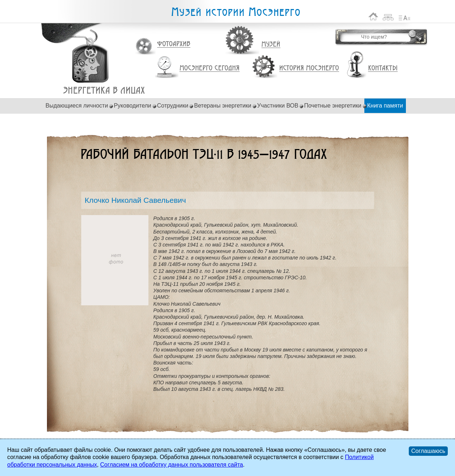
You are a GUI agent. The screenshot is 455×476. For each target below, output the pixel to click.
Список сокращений (404, 16)
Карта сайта (388, 16)
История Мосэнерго (309, 68)
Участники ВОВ (278, 106)
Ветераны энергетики (223, 106)
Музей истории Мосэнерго (235, 12)
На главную (373, 16)
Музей (271, 44)
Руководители (133, 106)
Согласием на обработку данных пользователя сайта (172, 465)
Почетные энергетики (333, 106)
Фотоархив (174, 44)
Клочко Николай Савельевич (104, 90)
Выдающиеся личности (77, 106)
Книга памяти (385, 106)
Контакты (383, 68)
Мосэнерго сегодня (209, 68)
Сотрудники (173, 106)
